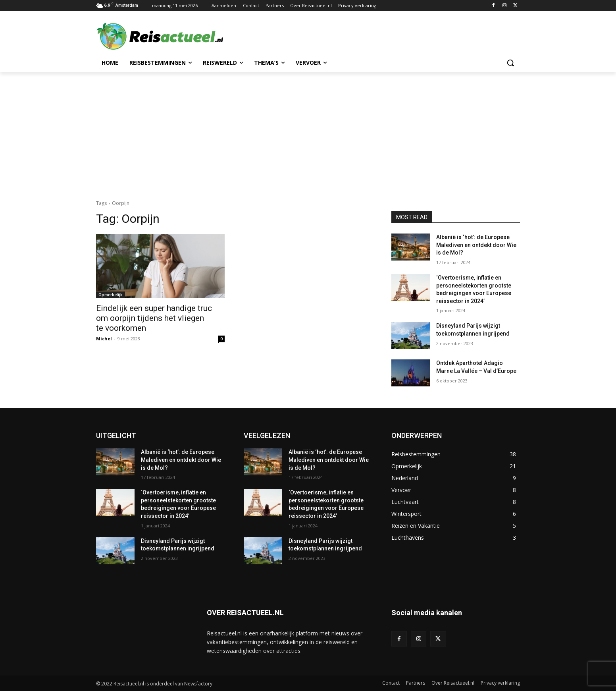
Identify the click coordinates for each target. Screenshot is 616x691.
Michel (104, 339)
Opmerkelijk (111, 295)
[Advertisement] (308, 132)
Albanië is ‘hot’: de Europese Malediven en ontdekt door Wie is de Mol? (476, 245)
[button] (510, 63)
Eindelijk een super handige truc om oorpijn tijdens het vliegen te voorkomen (154, 318)
